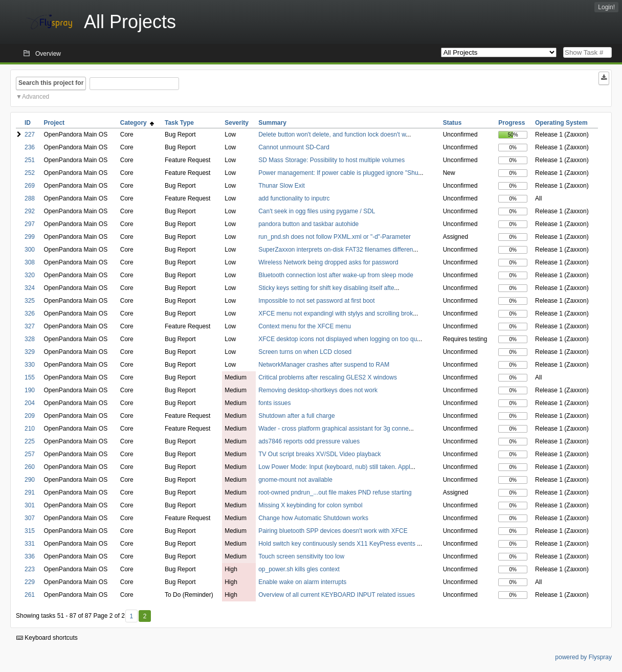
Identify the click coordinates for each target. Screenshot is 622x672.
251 (30, 160)
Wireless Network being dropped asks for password (328, 262)
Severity (237, 123)
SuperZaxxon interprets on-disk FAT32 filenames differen (336, 250)
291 (30, 492)
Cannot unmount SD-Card (294, 147)
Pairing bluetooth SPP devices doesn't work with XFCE (333, 531)
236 (30, 147)
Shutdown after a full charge (296, 416)
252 (30, 173)
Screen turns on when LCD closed (305, 352)
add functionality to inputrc (294, 198)
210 (30, 429)
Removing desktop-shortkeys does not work (318, 390)
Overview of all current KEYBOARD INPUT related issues (337, 595)
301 (30, 505)
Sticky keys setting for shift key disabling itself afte (326, 288)
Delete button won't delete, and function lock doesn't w (332, 135)
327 (30, 326)
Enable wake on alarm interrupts (302, 582)
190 (30, 390)
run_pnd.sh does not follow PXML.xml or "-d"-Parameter (335, 237)
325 (30, 301)
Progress (512, 123)
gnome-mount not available (295, 480)
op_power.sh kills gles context (299, 569)
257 (30, 454)
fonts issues (274, 403)
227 (30, 135)
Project (54, 123)
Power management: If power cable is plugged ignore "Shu (338, 173)
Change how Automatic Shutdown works (313, 518)
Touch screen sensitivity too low (301, 556)
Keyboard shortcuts (47, 638)
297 (30, 224)
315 (30, 531)
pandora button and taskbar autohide (308, 224)
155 (30, 377)
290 (30, 480)
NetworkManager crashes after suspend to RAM (324, 365)
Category (137, 123)
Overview (48, 54)
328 (30, 339)
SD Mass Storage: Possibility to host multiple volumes (331, 160)
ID (28, 123)
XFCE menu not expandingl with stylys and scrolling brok (336, 313)
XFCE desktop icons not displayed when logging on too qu (338, 339)
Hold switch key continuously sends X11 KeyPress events (338, 544)
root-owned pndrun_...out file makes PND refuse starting (335, 492)
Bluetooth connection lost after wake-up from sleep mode (336, 275)
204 (30, 403)
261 (30, 595)
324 (30, 288)
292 (30, 211)
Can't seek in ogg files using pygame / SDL (317, 211)
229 (30, 582)
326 (30, 313)
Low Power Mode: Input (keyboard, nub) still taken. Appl (334, 467)
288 (30, 198)
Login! (606, 7)
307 (30, 518)
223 (30, 569)
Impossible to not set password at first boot (316, 301)
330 (30, 365)
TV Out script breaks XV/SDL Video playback (319, 454)
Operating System (561, 123)
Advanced (36, 97)
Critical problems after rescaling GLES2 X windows (328, 377)
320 (30, 275)
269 (30, 186)
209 (30, 416)
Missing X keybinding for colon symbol (310, 505)
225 (30, 441)
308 (30, 262)
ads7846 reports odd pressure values (309, 441)
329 (30, 352)
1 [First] (131, 616)
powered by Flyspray (583, 657)
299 (30, 237)
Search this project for (51, 83)
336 (30, 556)
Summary (272, 123)
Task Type (179, 123)
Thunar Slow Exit (282, 186)
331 (30, 544)
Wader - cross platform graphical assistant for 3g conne (334, 429)
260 (30, 467)
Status (452, 123)
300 (30, 250)
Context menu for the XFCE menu (305, 326)
